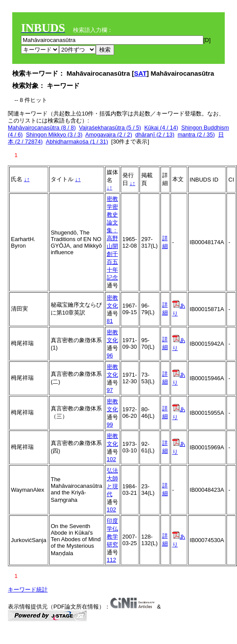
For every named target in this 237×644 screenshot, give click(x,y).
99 (110, 425)
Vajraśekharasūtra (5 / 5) (110, 128)
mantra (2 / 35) (196, 135)
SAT (140, 73)
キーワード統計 (28, 590)
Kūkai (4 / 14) (161, 128)
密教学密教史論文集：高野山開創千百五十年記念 (112, 238)
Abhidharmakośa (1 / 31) (77, 142)
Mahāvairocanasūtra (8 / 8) (42, 128)
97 (110, 390)
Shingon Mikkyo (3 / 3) (54, 135)
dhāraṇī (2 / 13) (155, 135)
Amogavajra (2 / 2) (109, 135)
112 (112, 560)
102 (112, 459)
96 (110, 355)
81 (110, 321)
